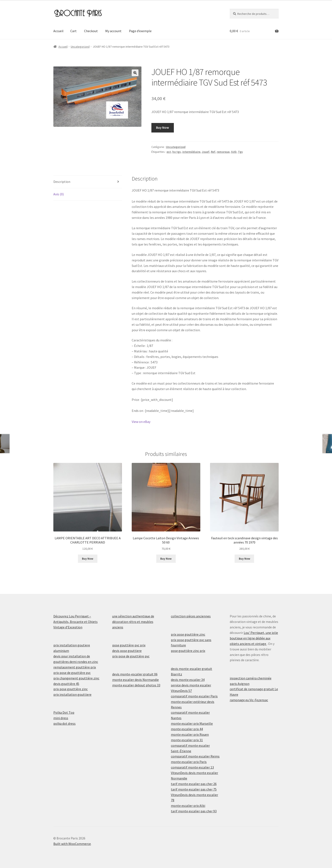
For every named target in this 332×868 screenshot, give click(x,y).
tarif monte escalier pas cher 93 (194, 811)
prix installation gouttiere (72, 694)
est (169, 152)
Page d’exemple (140, 31)
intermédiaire (191, 152)
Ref (213, 152)
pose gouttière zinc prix (188, 651)
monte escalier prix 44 (187, 729)
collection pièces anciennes (191, 616)
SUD (234, 152)
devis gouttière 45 (66, 684)
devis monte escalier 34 (188, 680)
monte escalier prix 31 (187, 740)
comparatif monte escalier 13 (192, 767)
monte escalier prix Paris (189, 762)
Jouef (206, 152)
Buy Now (163, 127)
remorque (223, 152)
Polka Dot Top (64, 712)
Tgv (240, 152)
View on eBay (141, 422)
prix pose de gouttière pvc (72, 673)
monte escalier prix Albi (188, 806)
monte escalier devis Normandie (136, 680)
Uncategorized (80, 47)
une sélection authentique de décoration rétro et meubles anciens (133, 622)
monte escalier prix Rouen (190, 734)
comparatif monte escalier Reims (195, 756)
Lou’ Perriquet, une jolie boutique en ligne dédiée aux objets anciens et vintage (254, 638)
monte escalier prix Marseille (192, 723)
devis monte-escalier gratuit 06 (135, 674)
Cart (73, 31)
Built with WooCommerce (72, 844)
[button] (135, 73)
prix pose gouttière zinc (71, 689)
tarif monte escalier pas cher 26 (194, 784)
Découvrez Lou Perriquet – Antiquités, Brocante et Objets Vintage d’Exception (75, 622)
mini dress (61, 718)
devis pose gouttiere (127, 651)
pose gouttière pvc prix (129, 645)
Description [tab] (62, 182)
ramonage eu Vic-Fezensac (249, 700)
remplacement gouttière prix (75, 667)
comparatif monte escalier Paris (194, 696)
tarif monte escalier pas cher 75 (194, 789)
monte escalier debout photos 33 (136, 685)
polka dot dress (64, 723)
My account (113, 31)
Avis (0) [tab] (59, 194)
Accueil (58, 31)
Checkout (91, 31)
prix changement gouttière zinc (76, 678)
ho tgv (177, 152)
